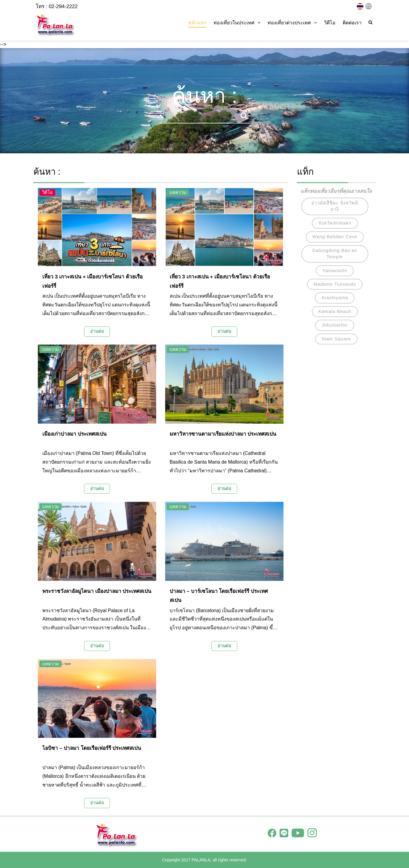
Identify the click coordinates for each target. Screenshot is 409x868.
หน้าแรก (197, 23)
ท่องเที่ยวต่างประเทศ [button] (292, 23)
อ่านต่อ (97, 331)
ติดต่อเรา (352, 23)
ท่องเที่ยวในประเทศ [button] (237, 23)
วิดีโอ (330, 23)
